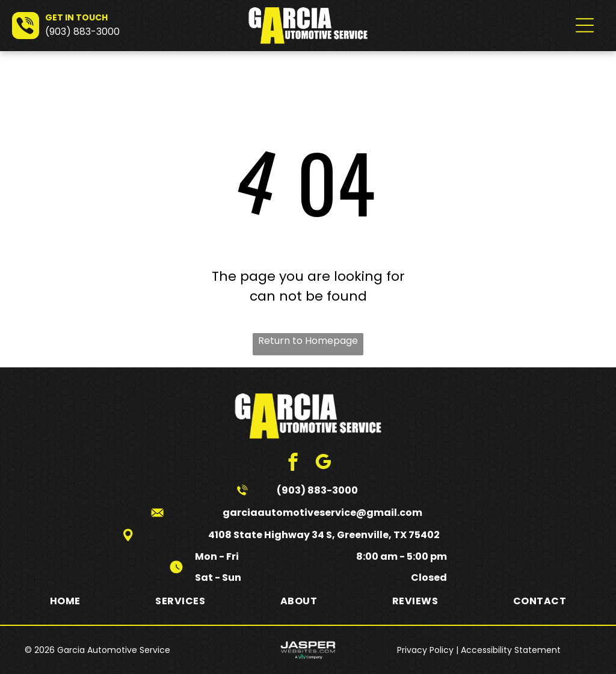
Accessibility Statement (511, 650)
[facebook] (293, 464)
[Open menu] (585, 25)
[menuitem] (65, 600)
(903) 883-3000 (82, 32)
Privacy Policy (425, 650)
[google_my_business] (323, 464)
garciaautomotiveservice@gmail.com (322, 513)
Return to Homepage (308, 341)
